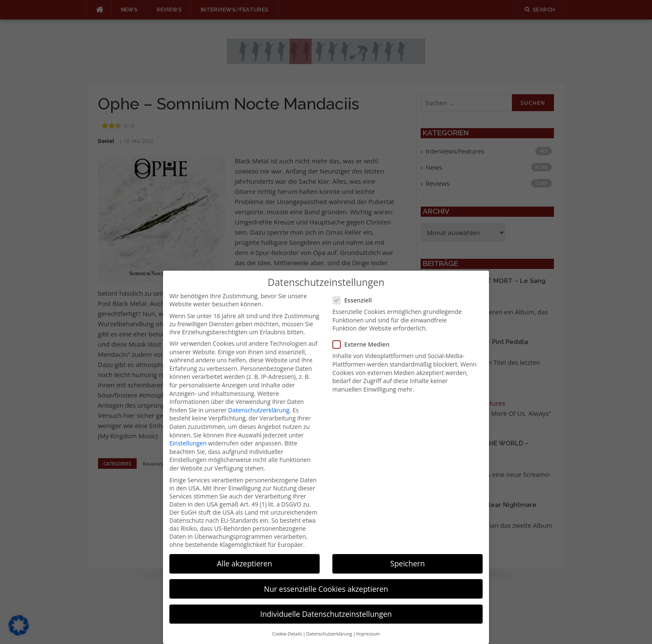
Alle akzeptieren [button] (244, 553)
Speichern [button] (407, 553)
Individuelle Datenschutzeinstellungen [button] (326, 603)
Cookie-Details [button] (287, 623)
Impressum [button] (368, 623)
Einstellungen (188, 433)
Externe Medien (364, 334)
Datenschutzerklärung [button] (329, 623)
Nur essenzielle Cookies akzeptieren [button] (326, 578)
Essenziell (355, 290)
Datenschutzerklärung (259, 399)
